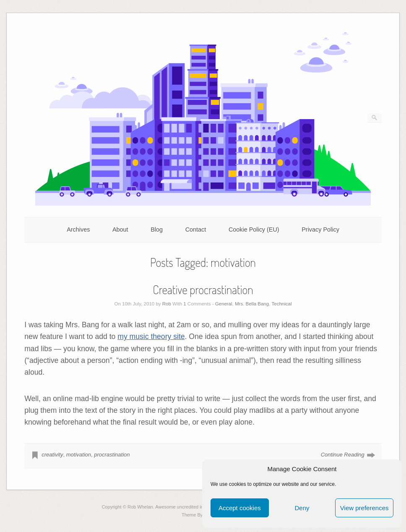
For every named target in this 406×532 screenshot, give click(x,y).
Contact (196, 229)
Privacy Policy (320, 229)
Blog (157, 229)
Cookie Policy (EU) (254, 229)
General (224, 304)
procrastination (112, 455)
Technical (282, 304)
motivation (79, 455)
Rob (167, 304)
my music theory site (151, 336)
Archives (78, 229)
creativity (52, 455)
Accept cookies (240, 508)
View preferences (364, 508)
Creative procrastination (203, 289)
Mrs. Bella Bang (252, 304)
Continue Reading (343, 455)
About (120, 229)
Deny (302, 508)
